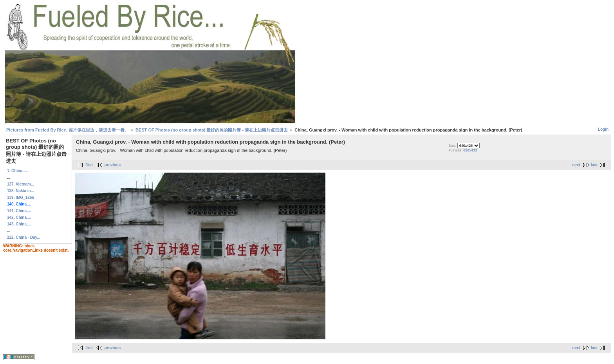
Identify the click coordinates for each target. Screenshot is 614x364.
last (594, 165)
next (576, 165)
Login (603, 129)
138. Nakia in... (21, 191)
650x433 (470, 150)
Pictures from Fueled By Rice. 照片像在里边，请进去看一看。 (68, 130)
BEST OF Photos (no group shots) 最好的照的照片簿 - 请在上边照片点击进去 (212, 130)
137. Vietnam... (21, 184)
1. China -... (17, 171)
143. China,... (19, 224)
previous (113, 165)
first (89, 165)
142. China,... (19, 217)
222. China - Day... (24, 237)
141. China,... (19, 211)
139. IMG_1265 (21, 197)
